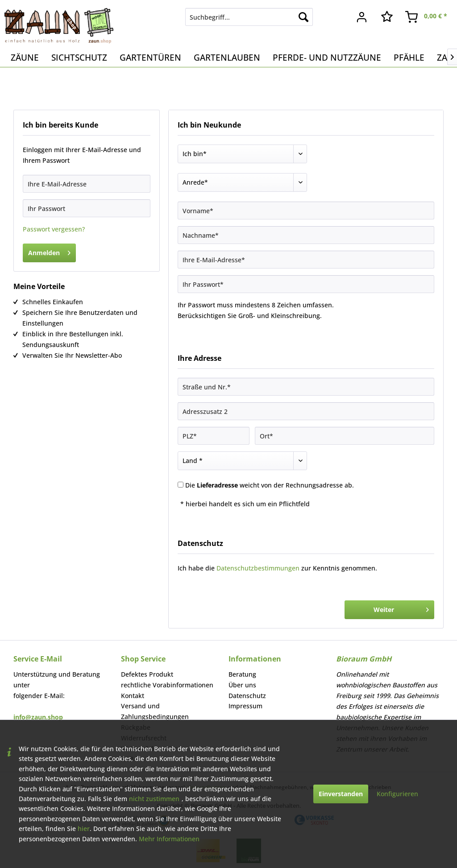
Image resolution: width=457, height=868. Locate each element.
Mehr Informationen (169, 839)
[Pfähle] (409, 58)
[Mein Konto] (362, 17)
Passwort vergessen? (54, 229)
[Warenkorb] (427, 17)
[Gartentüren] (150, 58)
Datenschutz (247, 696)
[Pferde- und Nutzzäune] (327, 58)
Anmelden (49, 251)
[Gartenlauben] (227, 58)
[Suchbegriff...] (249, 17)
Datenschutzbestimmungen (258, 568)
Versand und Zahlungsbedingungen (155, 711)
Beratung (242, 674)
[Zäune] (25, 58)
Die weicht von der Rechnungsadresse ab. (270, 485)
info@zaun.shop (38, 717)
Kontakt (133, 696)
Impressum (245, 706)
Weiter (401, 608)
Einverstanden (341, 794)
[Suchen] (303, 17)
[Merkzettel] (387, 17)
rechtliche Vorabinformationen (167, 685)
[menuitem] (249, 17)
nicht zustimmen (154, 799)
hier (84, 829)
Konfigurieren (397, 794)
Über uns (242, 685)
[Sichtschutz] (79, 58)
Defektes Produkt (147, 674)
